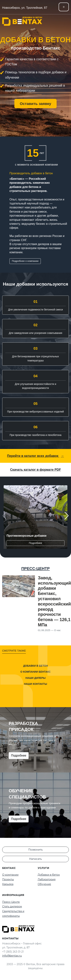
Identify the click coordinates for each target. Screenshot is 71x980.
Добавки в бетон (35, 666)
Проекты (8, 879)
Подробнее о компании (25, 261)
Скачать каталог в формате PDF (35, 470)
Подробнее (36, 543)
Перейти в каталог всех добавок (35, 456)
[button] (66, 516)
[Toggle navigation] (64, 7)
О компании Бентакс (35, 672)
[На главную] (22, 21)
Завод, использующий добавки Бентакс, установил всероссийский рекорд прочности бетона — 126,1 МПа (54, 601)
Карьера (8, 884)
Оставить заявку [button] (35, 104)
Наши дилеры (35, 678)
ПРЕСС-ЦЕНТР (35, 569)
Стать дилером (12, 906)
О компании (10, 875)
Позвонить (36, 850)
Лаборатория (47, 879)
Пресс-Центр (11, 902)
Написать (35, 859)
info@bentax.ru (12, 956)
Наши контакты (36, 684)
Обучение (44, 884)
